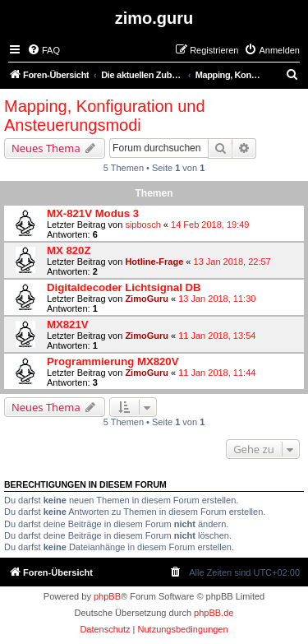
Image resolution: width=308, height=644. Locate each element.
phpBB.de (214, 613)
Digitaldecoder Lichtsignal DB (124, 287)
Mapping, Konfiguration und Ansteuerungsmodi (105, 116)
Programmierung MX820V (113, 361)
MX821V (68, 324)
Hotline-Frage (154, 262)
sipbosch (143, 225)
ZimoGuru (147, 299)
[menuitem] (44, 50)
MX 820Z (69, 250)
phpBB (107, 596)
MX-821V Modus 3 (93, 213)
